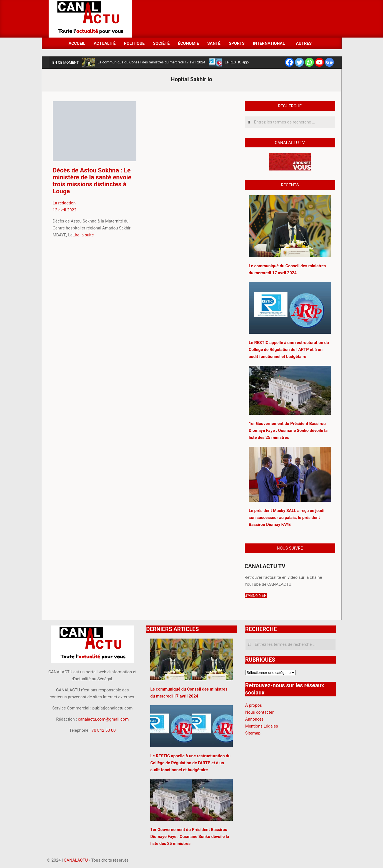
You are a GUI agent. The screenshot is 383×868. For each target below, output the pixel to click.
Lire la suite (83, 235)
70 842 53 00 (103, 730)
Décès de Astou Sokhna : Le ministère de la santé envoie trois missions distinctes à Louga (92, 181)
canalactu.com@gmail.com (103, 719)
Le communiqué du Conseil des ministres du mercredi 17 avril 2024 (151, 62)
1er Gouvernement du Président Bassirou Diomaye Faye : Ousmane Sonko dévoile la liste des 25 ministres (190, 837)
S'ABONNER (256, 595)
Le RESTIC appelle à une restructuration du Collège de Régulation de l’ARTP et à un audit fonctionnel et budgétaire (190, 763)
